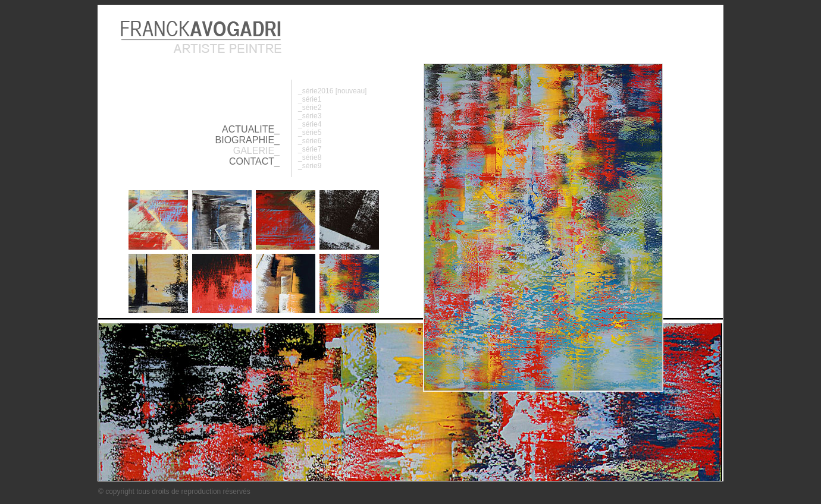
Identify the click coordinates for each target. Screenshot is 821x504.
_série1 (310, 99)
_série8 (310, 157)
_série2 (310, 108)
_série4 (310, 124)
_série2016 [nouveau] (332, 91)
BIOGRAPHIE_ (247, 140)
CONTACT (252, 161)
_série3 (310, 116)
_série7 (310, 149)
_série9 (310, 166)
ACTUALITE (248, 129)
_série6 (310, 141)
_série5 (310, 133)
